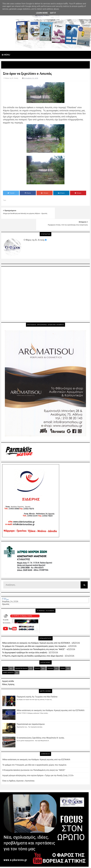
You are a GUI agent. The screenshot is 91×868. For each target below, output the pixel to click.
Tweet (11, 193)
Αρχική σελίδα (8, 670)
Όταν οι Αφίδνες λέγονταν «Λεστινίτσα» (19, 769)
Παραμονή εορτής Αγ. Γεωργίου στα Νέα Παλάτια (37, 685)
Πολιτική (63, 657)
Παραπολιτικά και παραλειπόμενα (31, 713)
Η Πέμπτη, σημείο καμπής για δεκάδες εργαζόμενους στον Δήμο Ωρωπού (33, 644)
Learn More (42, 13)
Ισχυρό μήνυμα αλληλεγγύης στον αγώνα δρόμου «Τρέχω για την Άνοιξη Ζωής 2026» (38, 764)
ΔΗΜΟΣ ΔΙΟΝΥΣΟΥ (8, 661)
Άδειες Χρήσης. (8, 673)
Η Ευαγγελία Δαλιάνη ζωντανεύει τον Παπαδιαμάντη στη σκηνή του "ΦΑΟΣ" (34, 638)
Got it (53, 13)
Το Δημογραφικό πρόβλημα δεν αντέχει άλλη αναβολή (25, 641)
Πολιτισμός (50, 657)
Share (28, 193)
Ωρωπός (6, 593)
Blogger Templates (58, 864)
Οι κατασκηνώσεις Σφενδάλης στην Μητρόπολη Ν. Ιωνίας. (41, 726)
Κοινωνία (37, 657)
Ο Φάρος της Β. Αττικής (34, 228)
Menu (6, 55)
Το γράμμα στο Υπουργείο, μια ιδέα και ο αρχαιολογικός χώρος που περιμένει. (34, 635)
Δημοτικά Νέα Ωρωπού (21, 657)
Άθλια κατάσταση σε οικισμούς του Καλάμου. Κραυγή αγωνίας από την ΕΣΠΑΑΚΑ (36, 632)
